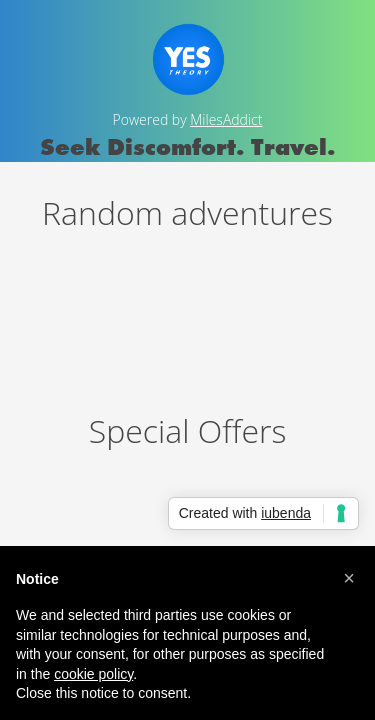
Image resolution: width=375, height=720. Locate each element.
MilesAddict (226, 119)
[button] (349, 578)
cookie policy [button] (93, 674)
